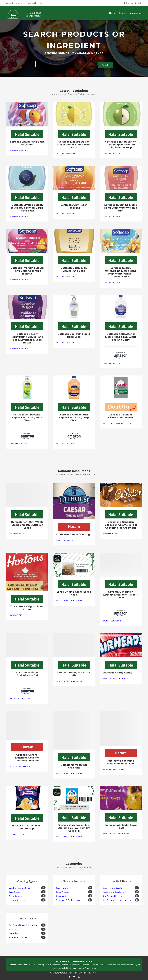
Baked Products (17, 532)
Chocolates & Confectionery (69, 599)
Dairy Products (110, 532)
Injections (27, 928)
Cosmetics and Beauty (121, 887)
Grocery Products (18, 833)
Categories (136, 13)
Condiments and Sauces (67, 539)
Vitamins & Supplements (114, 768)
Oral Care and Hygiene (121, 895)
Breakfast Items (17, 614)
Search (123, 13)
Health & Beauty (117, 880)
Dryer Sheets (27, 891)
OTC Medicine (22, 917)
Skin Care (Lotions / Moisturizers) (121, 899)
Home (112, 13)
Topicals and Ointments (27, 936)
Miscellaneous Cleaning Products (118, 422)
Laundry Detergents (112, 620)
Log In (138, 3)
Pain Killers (27, 932)
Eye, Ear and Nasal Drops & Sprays (27, 924)
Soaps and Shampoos (19, 149)
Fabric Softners (27, 895)
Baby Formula (74, 887)
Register (129, 3)
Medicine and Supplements (21, 765)
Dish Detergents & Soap (20, 698)
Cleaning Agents (23, 880)
